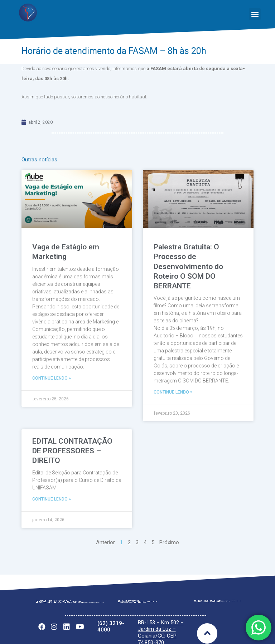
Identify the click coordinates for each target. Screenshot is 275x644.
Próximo (169, 533)
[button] (255, 14)
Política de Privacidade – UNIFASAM (70, 593)
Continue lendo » (52, 378)
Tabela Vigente (132, 593)
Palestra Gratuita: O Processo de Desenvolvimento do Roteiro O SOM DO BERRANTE (188, 266)
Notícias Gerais (208, 592)
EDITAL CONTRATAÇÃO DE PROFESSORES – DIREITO (72, 441)
